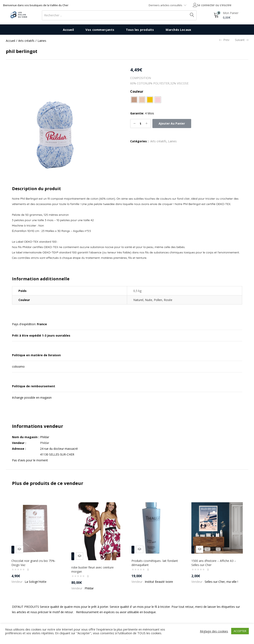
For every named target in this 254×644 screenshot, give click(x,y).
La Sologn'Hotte (37, 579)
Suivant (242, 40)
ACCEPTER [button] (240, 631)
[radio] (134, 100)
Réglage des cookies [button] (214, 631)
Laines (42, 41)
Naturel (138, 300)
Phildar (45, 443)
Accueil (68, 30)
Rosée (168, 300)
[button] (226, 15)
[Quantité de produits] (141, 124)
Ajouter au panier (172, 123)
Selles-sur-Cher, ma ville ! (223, 579)
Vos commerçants (100, 30)
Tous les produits (140, 30)
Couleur (137, 91)
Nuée (149, 300)
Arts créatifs (26, 41)
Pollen (158, 300)
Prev (224, 40)
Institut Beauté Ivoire (161, 579)
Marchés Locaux (179, 30)
